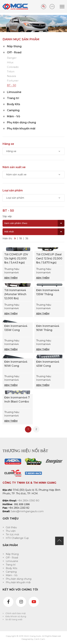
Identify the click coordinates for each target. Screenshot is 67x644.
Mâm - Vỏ (12, 575)
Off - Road (12, 558)
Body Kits (11, 568)
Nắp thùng (12, 554)
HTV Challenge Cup (17, 538)
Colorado (13, 67)
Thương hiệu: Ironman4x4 (18, 274)
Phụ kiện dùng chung (19, 579)
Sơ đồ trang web (14, 619)
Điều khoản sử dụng (16, 616)
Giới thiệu (11, 527)
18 (21, 238)
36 (27, 238)
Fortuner (13, 81)
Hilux (10, 63)
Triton (11, 72)
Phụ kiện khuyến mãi (18, 582)
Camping (11, 572)
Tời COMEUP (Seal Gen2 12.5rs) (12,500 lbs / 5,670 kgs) (49, 258)
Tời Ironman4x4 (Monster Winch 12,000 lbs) (15, 294)
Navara (11, 76)
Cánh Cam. (40, 639)
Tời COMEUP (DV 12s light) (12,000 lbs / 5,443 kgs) (16, 258)
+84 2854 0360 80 (28, 501)
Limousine (12, 561)
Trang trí (11, 565)
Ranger (12, 58)
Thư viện (11, 531)
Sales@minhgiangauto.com (27, 511)
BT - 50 (12, 85)
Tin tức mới (12, 534)
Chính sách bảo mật (16, 613)
